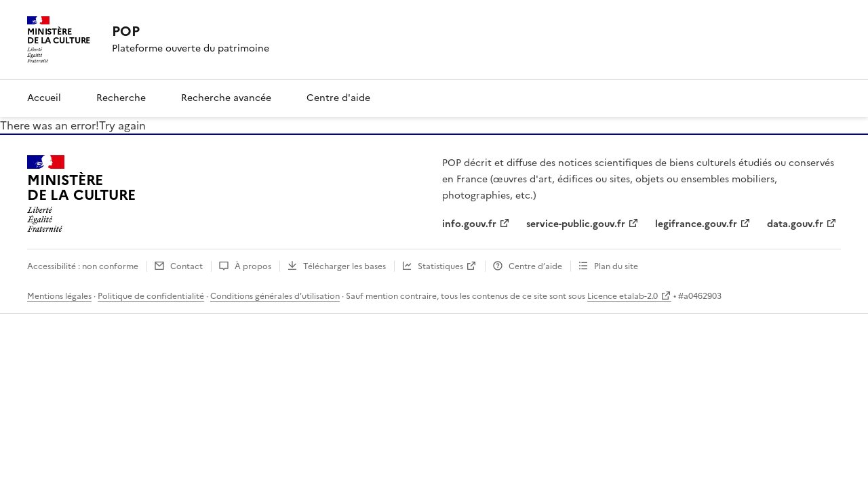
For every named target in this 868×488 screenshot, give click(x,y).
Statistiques (440, 266)
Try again (122, 125)
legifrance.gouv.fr (696, 224)
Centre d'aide (338, 98)
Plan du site (616, 266)
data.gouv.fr (795, 224)
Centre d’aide (535, 266)
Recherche (121, 98)
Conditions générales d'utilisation (275, 296)
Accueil (44, 98)
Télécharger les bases (344, 266)
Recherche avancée (226, 98)
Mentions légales (59, 296)
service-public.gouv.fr (576, 224)
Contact (186, 266)
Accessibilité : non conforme (83, 266)
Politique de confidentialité (151, 296)
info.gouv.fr (469, 224)
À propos (253, 266)
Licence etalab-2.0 (623, 296)
